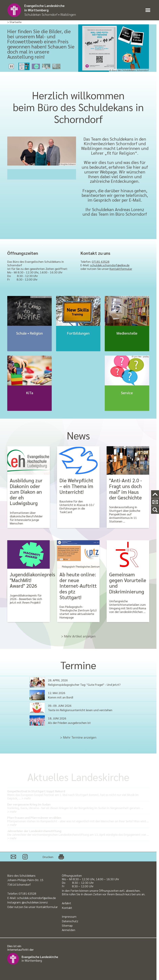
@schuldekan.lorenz (35, 902)
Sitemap (67, 925)
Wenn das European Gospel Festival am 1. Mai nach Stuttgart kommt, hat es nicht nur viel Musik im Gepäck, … (78, 795)
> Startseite (14, 22)
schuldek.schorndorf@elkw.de (110, 265)
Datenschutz (70, 921)
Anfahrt (66, 903)
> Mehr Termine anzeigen (78, 737)
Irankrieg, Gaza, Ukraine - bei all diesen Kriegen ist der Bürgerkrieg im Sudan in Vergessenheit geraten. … (78, 808)
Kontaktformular (121, 269)
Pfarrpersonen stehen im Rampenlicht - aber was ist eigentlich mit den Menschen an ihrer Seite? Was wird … (78, 821)
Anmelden (69, 930)
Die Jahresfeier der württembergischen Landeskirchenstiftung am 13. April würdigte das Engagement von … (78, 834)
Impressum (69, 916)
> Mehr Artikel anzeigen (78, 636)
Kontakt (67, 908)
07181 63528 (101, 261)
